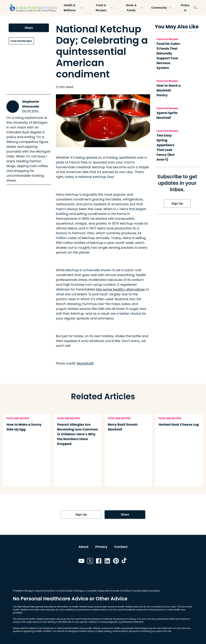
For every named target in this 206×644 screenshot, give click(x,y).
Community (162, 8)
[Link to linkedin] (107, 562)
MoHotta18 (85, 363)
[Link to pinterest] (116, 562)
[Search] (196, 8)
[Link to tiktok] (125, 562)
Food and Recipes (21, 41)
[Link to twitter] (90, 562)
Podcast (185, 8)
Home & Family (134, 8)
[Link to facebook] (99, 562)
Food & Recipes (104, 8)
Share (29, 28)
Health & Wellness (72, 8)
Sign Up (177, 203)
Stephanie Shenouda (31, 104)
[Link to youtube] (81, 562)
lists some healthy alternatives (120, 289)
